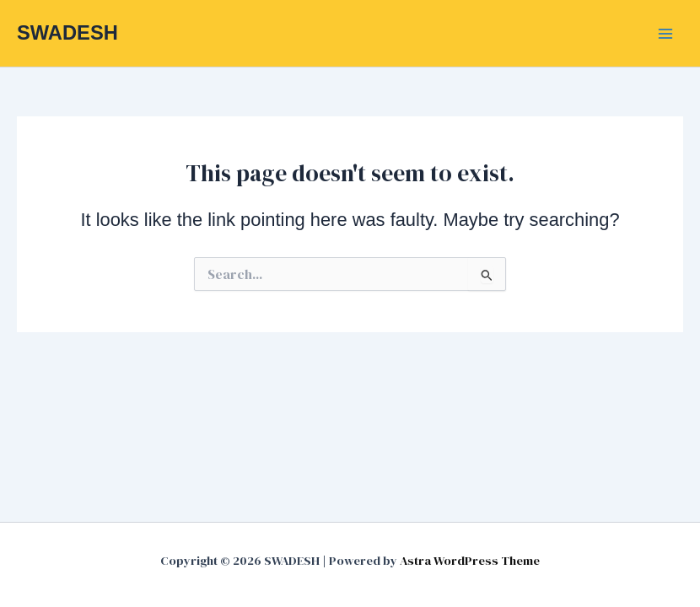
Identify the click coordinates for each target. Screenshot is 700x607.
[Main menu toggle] (665, 34)
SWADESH (67, 33)
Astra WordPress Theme (470, 561)
